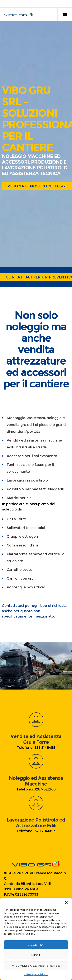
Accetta (36, 945)
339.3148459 (45, 748)
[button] (66, 902)
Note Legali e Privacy (36, 974)
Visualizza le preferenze (36, 966)
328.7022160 (45, 789)
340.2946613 (45, 831)
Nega (36, 955)
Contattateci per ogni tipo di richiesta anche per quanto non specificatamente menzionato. (34, 611)
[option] (36, 666)
